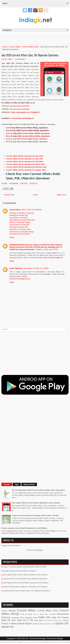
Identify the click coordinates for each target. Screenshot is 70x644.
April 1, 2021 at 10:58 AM (31, 210)
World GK (8, 627)
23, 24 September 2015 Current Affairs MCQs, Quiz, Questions (39, 490)
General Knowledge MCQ (20, 279)
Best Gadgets (65, 642)
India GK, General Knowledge (33, 638)
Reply (12, 237)
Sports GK (62, 623)
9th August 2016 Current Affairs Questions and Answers (36, 503)
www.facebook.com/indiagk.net (22, 118)
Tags (17, 484)
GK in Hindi (50, 614)
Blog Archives (29, 484)
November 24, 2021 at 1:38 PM (36, 268)
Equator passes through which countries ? (20, 571)
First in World (38, 614)
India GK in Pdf (25, 620)
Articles (4, 611)
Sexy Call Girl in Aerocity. (20, 225)
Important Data (31, 618)
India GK (44, 617)
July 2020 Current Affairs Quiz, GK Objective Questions (30, 55)
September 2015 (49, 624)
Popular (7, 484)
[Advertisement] (34, 39)
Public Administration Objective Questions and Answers (25, 587)
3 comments (20, 59)
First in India (26, 614)
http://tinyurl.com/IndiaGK (21, 106)
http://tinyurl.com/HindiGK (21, 109)
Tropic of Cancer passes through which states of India (35, 515)
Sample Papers (25, 624)
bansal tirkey (15, 210)
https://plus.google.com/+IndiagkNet (26, 112)
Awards (12, 611)
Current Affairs (15, 47)
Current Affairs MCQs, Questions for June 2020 (25, 156)
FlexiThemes (12, 642)
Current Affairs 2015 (47, 611)
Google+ (33, 184)
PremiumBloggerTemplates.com (49, 642)
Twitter (24, 184)
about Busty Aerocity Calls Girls (22, 220)
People (66, 620)
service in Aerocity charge (20, 222)
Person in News (9, 624)
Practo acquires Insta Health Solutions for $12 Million (24, 528)
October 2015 (57, 621)
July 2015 (48, 620)
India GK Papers (60, 617)
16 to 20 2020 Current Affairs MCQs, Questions (28, 136)
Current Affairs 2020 (30, 47)
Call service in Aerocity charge (22, 232)
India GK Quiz (9, 620)
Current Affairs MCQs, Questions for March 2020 (25, 164)
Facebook (14, 184)
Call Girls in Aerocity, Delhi (20, 229)
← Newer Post (8, 195)
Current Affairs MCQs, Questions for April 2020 (25, 161)
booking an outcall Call (19, 215)
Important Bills (18, 618)
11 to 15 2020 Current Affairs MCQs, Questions (28, 133)
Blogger (40, 550)
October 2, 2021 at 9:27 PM (47, 249)
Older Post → (62, 195)
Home (5, 47)
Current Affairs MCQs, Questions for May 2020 (24, 159)
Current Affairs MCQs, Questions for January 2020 (26, 170)
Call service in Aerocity (19, 218)
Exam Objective (16, 268)
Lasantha (33, 642)
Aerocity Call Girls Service (20, 234)
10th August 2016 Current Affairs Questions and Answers (26, 583)
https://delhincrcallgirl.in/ (53, 258)
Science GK (37, 624)
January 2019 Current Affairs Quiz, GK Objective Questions (27, 591)
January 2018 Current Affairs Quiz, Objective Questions (25, 579)
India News (39, 620)
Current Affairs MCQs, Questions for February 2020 (26, 167)
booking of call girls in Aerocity (22, 213)
